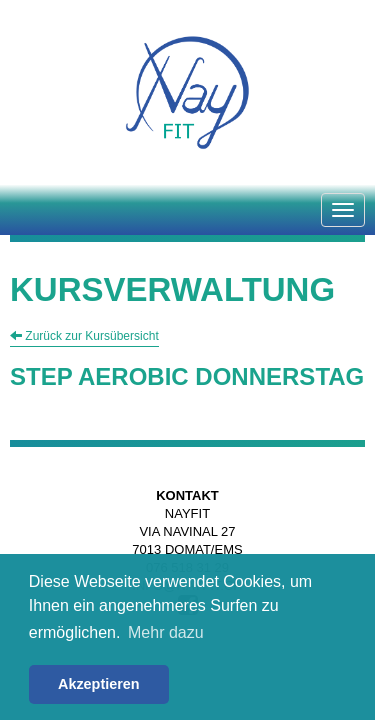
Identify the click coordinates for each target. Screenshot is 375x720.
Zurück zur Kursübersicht (84, 336)
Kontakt (187, 495)
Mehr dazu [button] (166, 632)
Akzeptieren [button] (99, 684)
